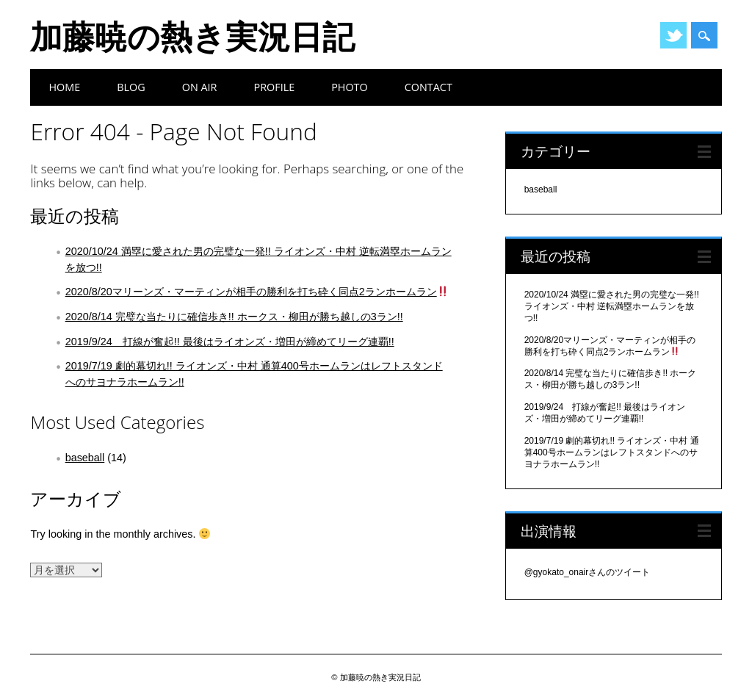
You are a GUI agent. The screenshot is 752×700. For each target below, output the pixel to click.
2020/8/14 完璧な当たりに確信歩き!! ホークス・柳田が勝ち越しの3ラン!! (234, 317)
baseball (85, 458)
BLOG (131, 87)
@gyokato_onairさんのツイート (587, 572)
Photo (350, 87)
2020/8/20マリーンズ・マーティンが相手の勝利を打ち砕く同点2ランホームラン (257, 292)
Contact (429, 87)
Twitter (673, 35)
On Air (200, 87)
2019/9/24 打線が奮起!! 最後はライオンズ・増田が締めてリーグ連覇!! (230, 342)
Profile (274, 87)
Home (64, 87)
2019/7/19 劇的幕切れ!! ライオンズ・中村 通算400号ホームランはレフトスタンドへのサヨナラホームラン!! (612, 452)
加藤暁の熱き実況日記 (192, 36)
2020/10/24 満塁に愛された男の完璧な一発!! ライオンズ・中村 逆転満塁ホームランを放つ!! (612, 306)
